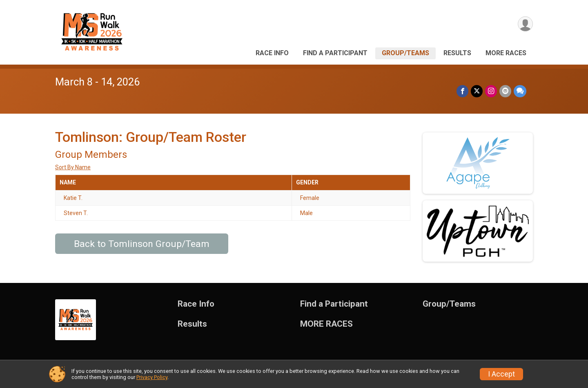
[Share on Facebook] (462, 91)
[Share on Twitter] (477, 91)
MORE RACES (506, 53)
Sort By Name (73, 167)
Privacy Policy (152, 377)
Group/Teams (405, 53)
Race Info (272, 53)
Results (457, 53)
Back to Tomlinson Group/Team (142, 244)
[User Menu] (525, 24)
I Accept (501, 374)
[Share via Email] (505, 91)
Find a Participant (335, 53)
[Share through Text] (520, 91)
